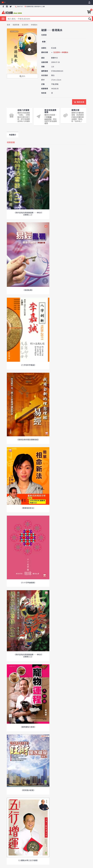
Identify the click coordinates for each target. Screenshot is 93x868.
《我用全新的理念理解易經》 (28, 439)
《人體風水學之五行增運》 (28, 860)
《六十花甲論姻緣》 (28, 583)
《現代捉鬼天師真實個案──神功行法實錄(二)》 (28, 214)
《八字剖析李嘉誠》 (28, 365)
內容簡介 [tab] (13, 135)
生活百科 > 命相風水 (61, 52)
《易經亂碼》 (28, 290)
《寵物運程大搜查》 (28, 727)
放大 (22, 76)
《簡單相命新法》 (28, 508)
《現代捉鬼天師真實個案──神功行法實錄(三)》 (28, 656)
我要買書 (16, 25)
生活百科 (25, 25)
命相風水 (34, 25)
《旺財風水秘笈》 (28, 790)
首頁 (8, 25)
